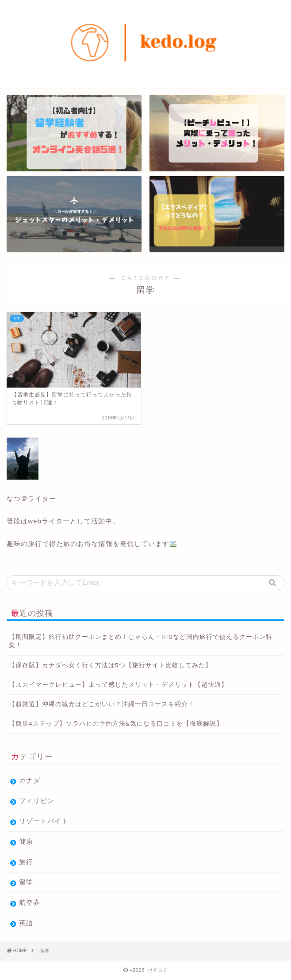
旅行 (26, 862)
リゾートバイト (44, 821)
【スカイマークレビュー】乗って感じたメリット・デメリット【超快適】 (118, 685)
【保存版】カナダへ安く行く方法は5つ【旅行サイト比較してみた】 (110, 665)
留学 (26, 882)
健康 (26, 841)
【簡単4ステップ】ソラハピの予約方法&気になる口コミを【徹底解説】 (116, 724)
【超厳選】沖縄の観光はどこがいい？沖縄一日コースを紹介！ (102, 704)
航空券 (30, 902)
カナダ (30, 780)
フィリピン (37, 801)
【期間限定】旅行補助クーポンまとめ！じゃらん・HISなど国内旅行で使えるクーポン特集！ (141, 641)
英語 (26, 923)
